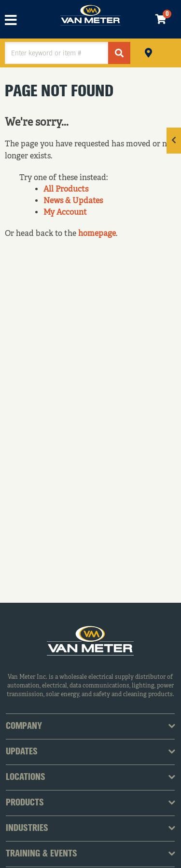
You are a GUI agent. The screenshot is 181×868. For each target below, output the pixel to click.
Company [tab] (24, 726)
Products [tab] (25, 803)
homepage (97, 234)
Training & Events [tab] (42, 854)
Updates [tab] (22, 752)
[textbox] (56, 53)
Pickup (148, 52)
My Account (65, 213)
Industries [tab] (27, 829)
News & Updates (73, 201)
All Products (66, 190)
